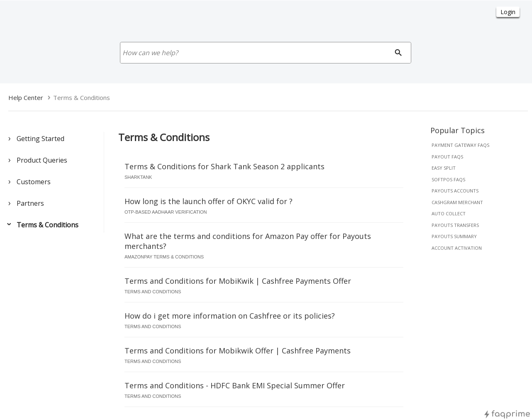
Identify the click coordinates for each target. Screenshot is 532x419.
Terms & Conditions (48, 225)
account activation (457, 248)
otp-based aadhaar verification (166, 212)
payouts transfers (455, 225)
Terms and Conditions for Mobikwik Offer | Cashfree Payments (238, 351)
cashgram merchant (457, 202)
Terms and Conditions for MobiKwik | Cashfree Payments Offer (238, 281)
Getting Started (40, 139)
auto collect (449, 213)
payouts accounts (455, 191)
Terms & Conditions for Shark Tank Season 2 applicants (225, 166)
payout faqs (447, 157)
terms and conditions (153, 292)
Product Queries (42, 160)
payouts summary (454, 236)
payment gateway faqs (460, 145)
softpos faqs (448, 179)
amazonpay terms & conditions (164, 257)
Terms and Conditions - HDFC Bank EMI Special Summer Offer (235, 385)
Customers (34, 182)
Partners (30, 203)
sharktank (138, 177)
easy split (444, 168)
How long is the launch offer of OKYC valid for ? (209, 201)
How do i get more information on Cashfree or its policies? (230, 316)
